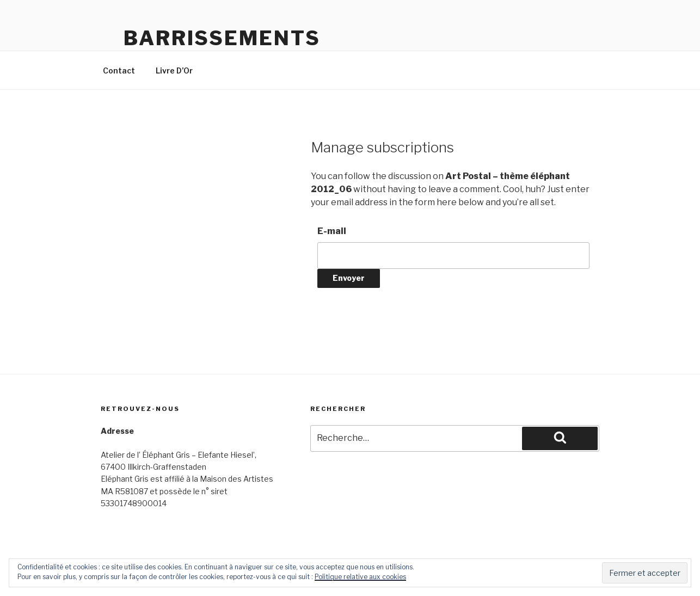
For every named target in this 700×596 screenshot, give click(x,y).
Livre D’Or (174, 70)
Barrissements (222, 38)
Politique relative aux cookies (360, 577)
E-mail (332, 231)
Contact (119, 70)
